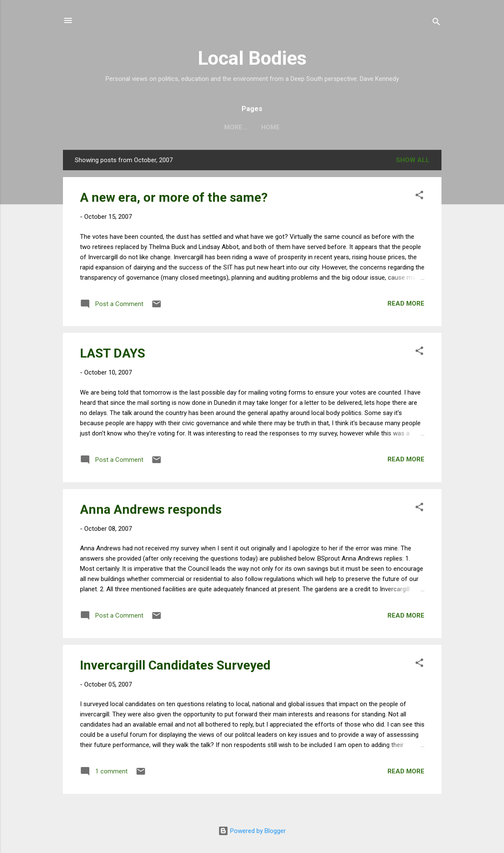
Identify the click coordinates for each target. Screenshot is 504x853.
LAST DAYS (112, 353)
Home (252, 127)
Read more (406, 303)
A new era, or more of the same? (174, 197)
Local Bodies (252, 58)
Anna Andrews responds (151, 509)
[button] (419, 196)
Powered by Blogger (252, 831)
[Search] (436, 23)
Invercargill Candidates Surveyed (175, 665)
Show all (413, 160)
